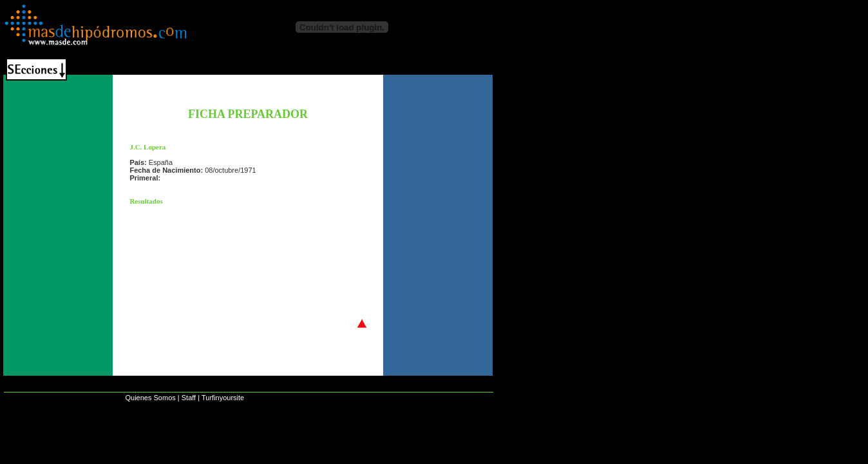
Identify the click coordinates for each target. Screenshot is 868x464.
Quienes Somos (150, 398)
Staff (189, 398)
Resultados (146, 201)
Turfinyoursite (223, 398)
